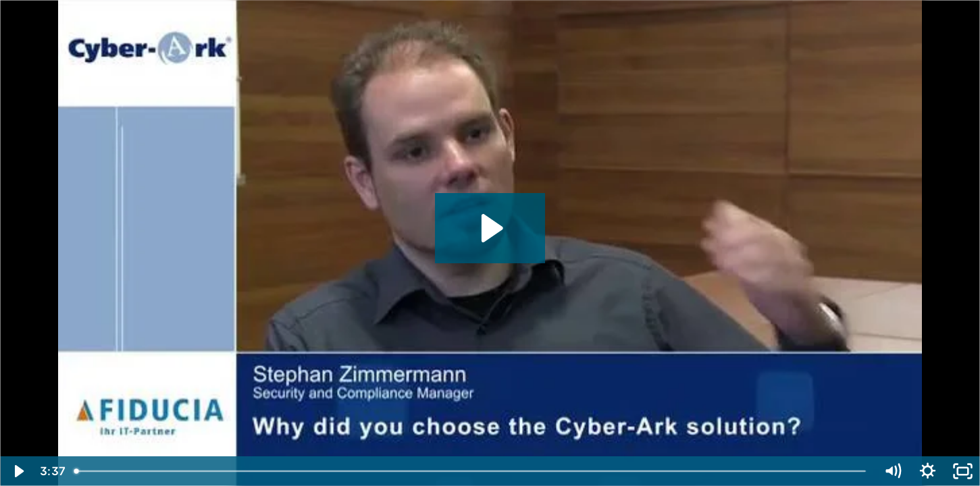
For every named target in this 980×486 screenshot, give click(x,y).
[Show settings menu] (927, 471)
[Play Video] (18, 471)
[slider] (471, 471)
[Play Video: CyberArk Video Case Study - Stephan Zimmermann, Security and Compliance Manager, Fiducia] (490, 228)
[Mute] (892, 471)
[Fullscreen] (962, 471)
